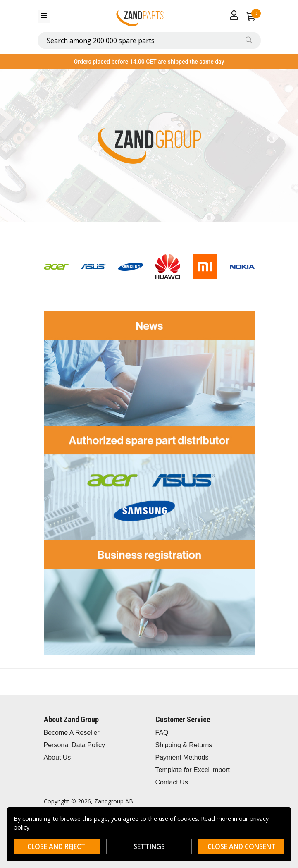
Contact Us (172, 782)
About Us (57, 757)
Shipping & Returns (184, 745)
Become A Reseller (72, 733)
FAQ (162, 733)
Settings (149, 846)
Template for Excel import (193, 770)
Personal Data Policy (75, 745)
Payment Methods (182, 757)
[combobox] (149, 41)
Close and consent (242, 846)
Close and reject (56, 846)
